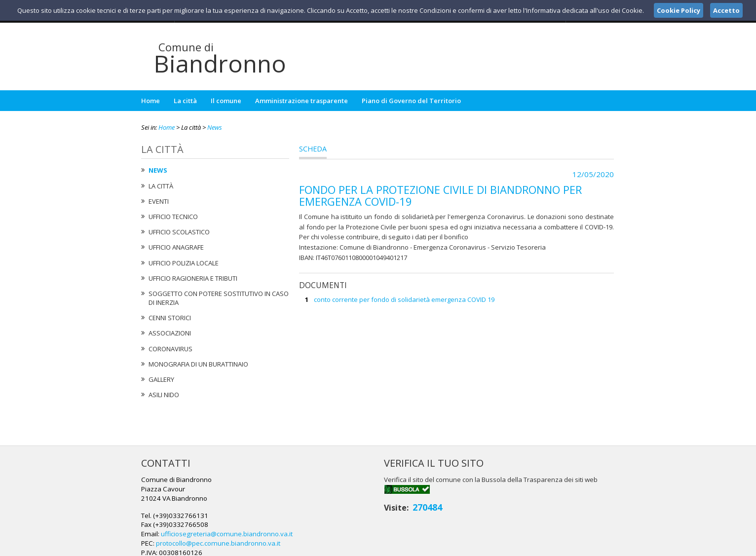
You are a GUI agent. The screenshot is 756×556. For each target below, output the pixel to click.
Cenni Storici (170, 318)
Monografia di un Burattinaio (198, 364)
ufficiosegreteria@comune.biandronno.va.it (385, 498)
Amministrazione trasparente (302, 101)
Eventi (159, 201)
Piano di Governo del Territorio (411, 101)
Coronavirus (170, 349)
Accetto (726, 10)
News (215, 127)
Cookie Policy (593, 547)
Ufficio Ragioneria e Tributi (193, 278)
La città (185, 101)
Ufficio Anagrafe (176, 247)
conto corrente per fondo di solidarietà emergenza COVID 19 (404, 299)
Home (151, 101)
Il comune (226, 101)
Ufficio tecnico (173, 217)
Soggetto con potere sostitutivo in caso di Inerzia (219, 298)
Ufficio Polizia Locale (184, 263)
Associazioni (170, 333)
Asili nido (164, 395)
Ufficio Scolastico (179, 232)
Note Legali (518, 547)
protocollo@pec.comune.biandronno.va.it (378, 507)
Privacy (554, 547)
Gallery (161, 379)
